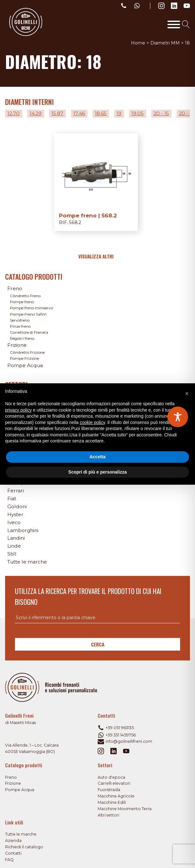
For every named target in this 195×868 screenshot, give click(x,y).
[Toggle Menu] (174, 24)
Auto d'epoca (111, 777)
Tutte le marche (27, 562)
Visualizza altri (96, 256)
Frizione (17, 345)
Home (138, 43)
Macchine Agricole (116, 796)
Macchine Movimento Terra (125, 809)
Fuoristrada (109, 790)
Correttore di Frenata (29, 332)
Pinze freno (20, 326)
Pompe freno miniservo (31, 308)
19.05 (137, 113)
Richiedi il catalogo (24, 847)
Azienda (13, 841)
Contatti (13, 853)
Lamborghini (23, 530)
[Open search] (186, 24)
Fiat (12, 499)
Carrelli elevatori (114, 783)
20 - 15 (161, 113)
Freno (15, 288)
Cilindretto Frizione (27, 352)
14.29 (36, 113)
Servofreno (20, 320)
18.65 (101, 113)
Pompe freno (22, 302)
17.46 (79, 113)
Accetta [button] (97, 457)
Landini (16, 538)
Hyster (15, 514)
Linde (14, 546)
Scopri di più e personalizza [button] (97, 472)
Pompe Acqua (25, 365)
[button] (187, 393)
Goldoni (17, 506)
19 (119, 113)
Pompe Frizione (24, 358)
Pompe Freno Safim (28, 314)
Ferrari (16, 491)
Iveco (14, 522)
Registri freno (22, 338)
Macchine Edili (112, 802)
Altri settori (108, 815)
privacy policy (18, 410)
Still (12, 554)
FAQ (9, 860)
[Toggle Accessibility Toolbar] (178, 417)
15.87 (57, 113)
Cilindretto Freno (25, 296)
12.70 (13, 113)
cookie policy (92, 422)
